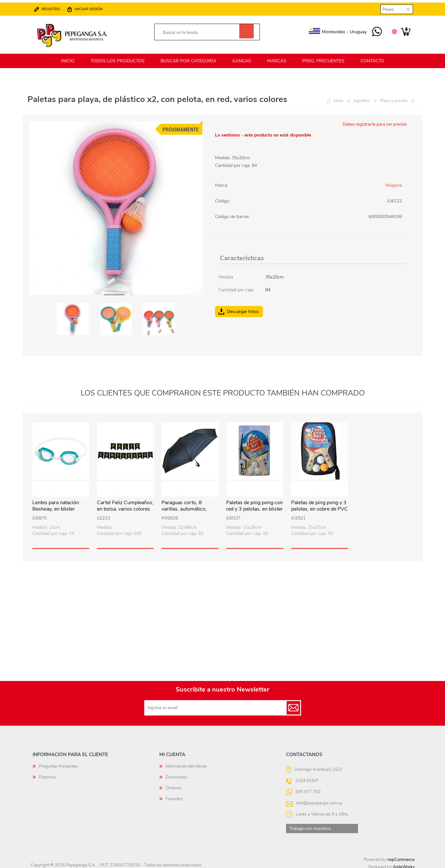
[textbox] (200, 31)
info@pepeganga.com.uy (319, 799)
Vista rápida (61, 484)
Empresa (47, 773)
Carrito (403, 30)
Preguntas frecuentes (59, 762)
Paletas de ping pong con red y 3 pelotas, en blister (254, 502)
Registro (54, 7)
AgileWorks (404, 863)
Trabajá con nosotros (310, 825)
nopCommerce (401, 856)
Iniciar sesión (92, 7)
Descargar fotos (243, 308)
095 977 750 (374, 30)
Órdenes (174, 784)
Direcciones (176, 773)
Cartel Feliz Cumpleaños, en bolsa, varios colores (125, 502)
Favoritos (174, 795)
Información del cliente (186, 762)
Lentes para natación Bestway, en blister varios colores (56, 505)
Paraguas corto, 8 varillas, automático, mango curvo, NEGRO (187, 505)
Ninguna (393, 181)
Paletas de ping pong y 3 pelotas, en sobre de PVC (319, 502)
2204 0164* (307, 777)
